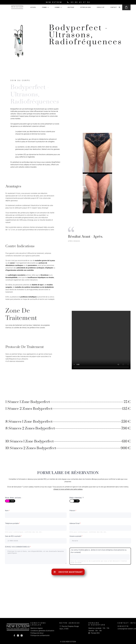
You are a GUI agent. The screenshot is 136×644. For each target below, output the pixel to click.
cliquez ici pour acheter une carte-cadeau (68, 489)
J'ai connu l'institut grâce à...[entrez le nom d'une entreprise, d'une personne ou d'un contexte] (99, 551)
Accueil (33, 7)
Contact (114, 7)
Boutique (71, 7)
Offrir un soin (85, 7)
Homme (58, 7)
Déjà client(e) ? (77, 498)
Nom (7, 511)
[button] (119, 7)
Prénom (73, 511)
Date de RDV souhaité (13, 536)
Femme (45, 7)
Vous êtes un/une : (14, 498)
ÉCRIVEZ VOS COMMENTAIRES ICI (18, 547)
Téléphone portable (12, 523)
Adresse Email (75, 523)
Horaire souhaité (76, 536)
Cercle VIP (101, 7)
